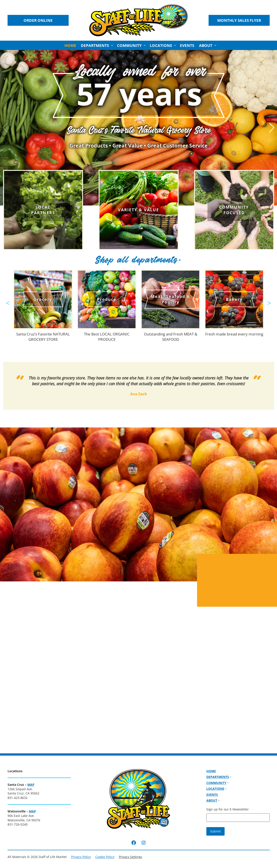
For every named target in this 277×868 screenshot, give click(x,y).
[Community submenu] (145, 45)
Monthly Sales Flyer (239, 20)
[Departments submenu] (112, 45)
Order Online (38, 20)
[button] (272, 128)
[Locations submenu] (175, 45)
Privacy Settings (131, 857)
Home (70, 45)
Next (269, 301)
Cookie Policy (105, 857)
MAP (31, 785)
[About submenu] (215, 45)
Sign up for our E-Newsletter (228, 809)
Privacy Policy (81, 857)
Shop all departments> (139, 260)
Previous (8, 301)
